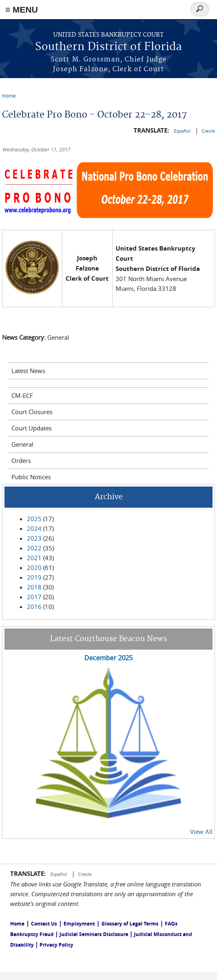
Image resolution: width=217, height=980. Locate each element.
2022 (34, 548)
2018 (34, 587)
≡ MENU (22, 10)
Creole (208, 131)
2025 (34, 519)
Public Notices (31, 477)
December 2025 (108, 658)
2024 (34, 528)
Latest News (28, 371)
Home (9, 96)
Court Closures (32, 412)
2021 (34, 558)
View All (201, 832)
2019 (34, 577)
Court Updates (32, 428)
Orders (21, 461)
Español (183, 131)
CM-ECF (22, 395)
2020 (34, 567)
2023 (34, 538)
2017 (34, 597)
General (22, 444)
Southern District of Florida (108, 47)
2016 (34, 607)
